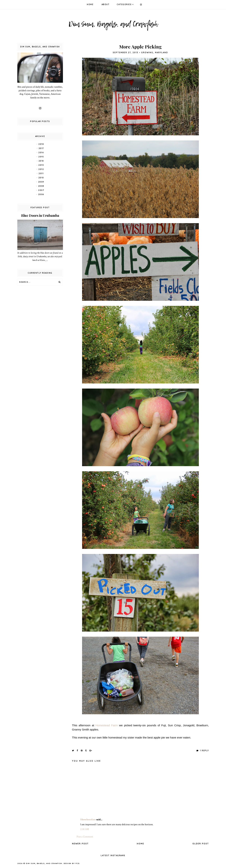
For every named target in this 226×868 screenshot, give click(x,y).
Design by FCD (72, 863)
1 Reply (204, 751)
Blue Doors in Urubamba (40, 215)
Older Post (201, 844)
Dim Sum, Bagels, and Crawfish (44, 863)
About (106, 4)
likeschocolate (88, 820)
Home (90, 4)
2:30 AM (85, 829)
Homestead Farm (107, 725)
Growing (147, 53)
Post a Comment (85, 837)
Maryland (162, 53)
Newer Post (80, 844)
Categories (124, 4)
